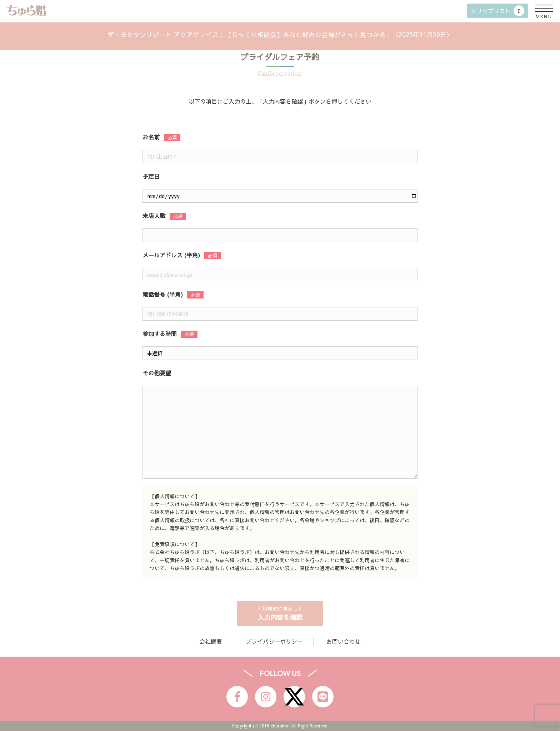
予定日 (151, 176)
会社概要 (211, 641)
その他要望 (157, 373)
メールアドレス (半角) (171, 255)
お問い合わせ (344, 641)
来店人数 (154, 216)
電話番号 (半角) (163, 294)
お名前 (151, 137)
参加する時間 (160, 334)
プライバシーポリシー (274, 641)
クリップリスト (497, 11)
